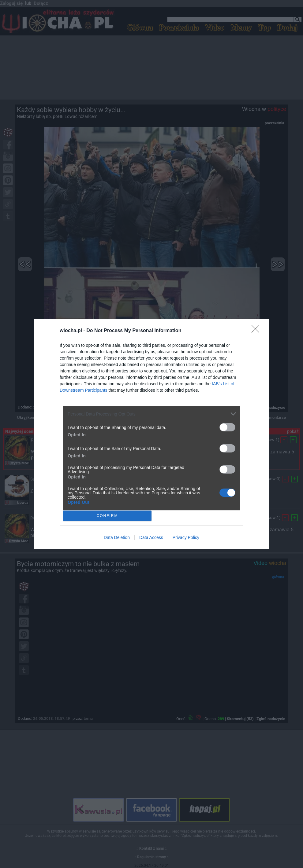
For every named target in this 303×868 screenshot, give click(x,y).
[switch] (227, 427)
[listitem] (151, 414)
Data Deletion (117, 537)
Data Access (151, 537)
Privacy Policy (186, 537)
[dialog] (151, 434)
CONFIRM (107, 516)
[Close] (257, 331)
